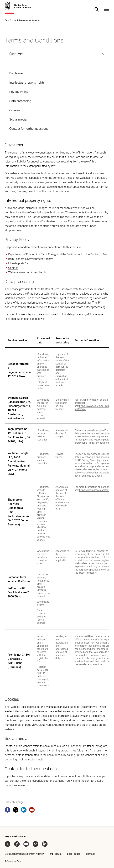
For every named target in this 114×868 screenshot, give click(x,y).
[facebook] (8, 811)
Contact (13, 268)
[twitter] (16, 811)
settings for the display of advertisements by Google (94, 474)
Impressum (13, 230)
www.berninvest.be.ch (32, 272)
